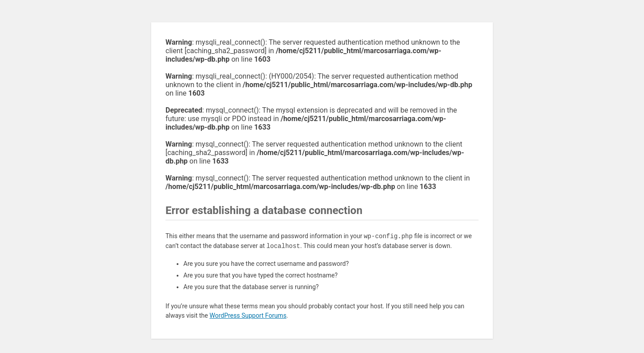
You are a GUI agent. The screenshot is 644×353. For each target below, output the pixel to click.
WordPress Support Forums (248, 315)
